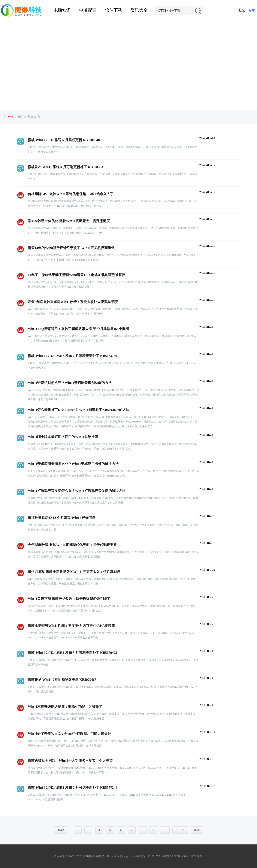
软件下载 (114, 10)
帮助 (252, 10)
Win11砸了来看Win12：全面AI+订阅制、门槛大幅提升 (69, 734)
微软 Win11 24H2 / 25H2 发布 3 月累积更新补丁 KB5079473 (72, 653)
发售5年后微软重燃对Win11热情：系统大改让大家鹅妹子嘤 (73, 302)
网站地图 (196, 856)
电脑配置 (88, 10)
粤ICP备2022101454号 (176, 856)
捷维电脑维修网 (21, 11)
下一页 (180, 830)
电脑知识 (62, 10)
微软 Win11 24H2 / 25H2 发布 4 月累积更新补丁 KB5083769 (72, 356)
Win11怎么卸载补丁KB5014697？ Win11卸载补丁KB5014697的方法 (79, 410)
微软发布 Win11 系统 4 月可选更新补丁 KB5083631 (66, 167)
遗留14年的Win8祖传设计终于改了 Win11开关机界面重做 (71, 248)
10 (165, 830)
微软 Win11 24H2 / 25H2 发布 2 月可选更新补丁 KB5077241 (72, 788)
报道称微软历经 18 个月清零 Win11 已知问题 (62, 518)
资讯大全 (139, 10)
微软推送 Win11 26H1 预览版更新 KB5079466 (62, 680)
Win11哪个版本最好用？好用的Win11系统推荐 (63, 437)
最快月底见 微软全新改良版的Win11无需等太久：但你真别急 (74, 572)
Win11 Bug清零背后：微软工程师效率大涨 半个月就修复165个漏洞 (78, 329)
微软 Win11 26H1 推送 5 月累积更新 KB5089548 (64, 140)
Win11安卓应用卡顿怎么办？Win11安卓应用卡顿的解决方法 (73, 464)
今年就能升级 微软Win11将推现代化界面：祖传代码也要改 (72, 545)
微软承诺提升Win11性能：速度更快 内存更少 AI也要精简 (71, 626)
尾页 (197, 830)
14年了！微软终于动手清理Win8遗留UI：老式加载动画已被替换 (77, 275)
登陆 (242, 10)
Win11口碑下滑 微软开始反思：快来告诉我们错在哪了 (69, 599)
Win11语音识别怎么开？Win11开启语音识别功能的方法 (70, 383)
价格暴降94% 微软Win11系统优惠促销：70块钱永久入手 (71, 194)
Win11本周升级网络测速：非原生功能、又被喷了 (65, 707)
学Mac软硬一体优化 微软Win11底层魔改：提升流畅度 (69, 221)
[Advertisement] (42, 66)
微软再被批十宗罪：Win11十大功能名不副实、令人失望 (70, 761)
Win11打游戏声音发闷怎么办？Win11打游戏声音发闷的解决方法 (77, 491)
